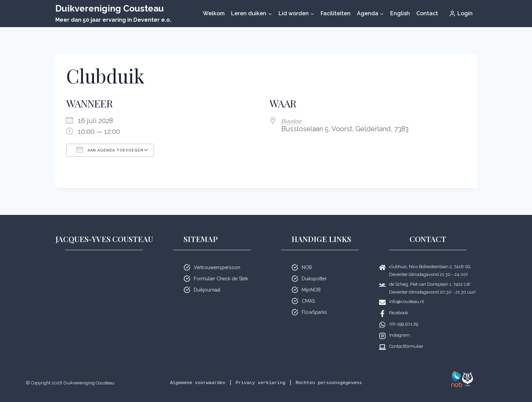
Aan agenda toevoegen (110, 150)
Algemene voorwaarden (184, 383)
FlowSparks (314, 312)
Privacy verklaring (259, 383)
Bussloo (294, 121)
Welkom (214, 13)
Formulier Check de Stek (221, 279)
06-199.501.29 (404, 324)
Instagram (400, 335)
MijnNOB (311, 290)
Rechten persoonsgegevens (341, 383)
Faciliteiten (336, 13)
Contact (427, 13)
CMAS (308, 301)
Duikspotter (314, 279)
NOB (307, 267)
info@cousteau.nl (407, 301)
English (400, 13)
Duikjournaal (207, 290)
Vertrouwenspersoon (217, 267)
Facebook (399, 313)
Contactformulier (406, 346)
